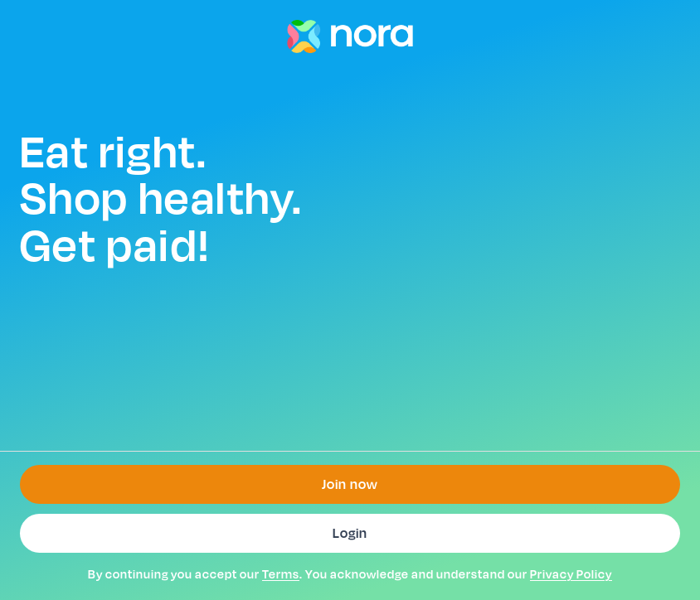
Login (350, 533)
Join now (350, 484)
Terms (281, 574)
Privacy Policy (571, 574)
